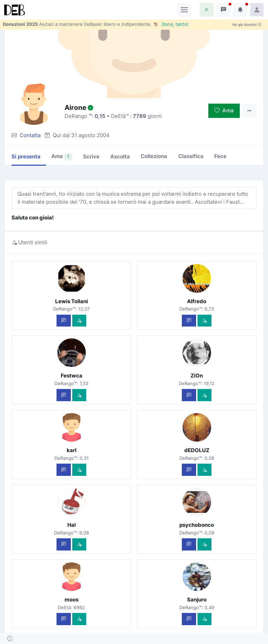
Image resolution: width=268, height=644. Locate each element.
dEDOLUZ (197, 450)
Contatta (30, 135)
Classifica (191, 156)
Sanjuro (197, 600)
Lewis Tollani (72, 301)
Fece (220, 156)
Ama (224, 110)
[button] (207, 10)
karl (72, 450)
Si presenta (26, 156)
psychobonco (197, 525)
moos (72, 600)
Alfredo (197, 301)
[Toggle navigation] (184, 10)
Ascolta (120, 156)
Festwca (72, 376)
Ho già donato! (247, 25)
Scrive (91, 156)
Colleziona (154, 156)
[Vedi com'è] (79, 321)
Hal (72, 525)
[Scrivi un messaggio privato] (64, 321)
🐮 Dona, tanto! (171, 24)
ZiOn (197, 376)
